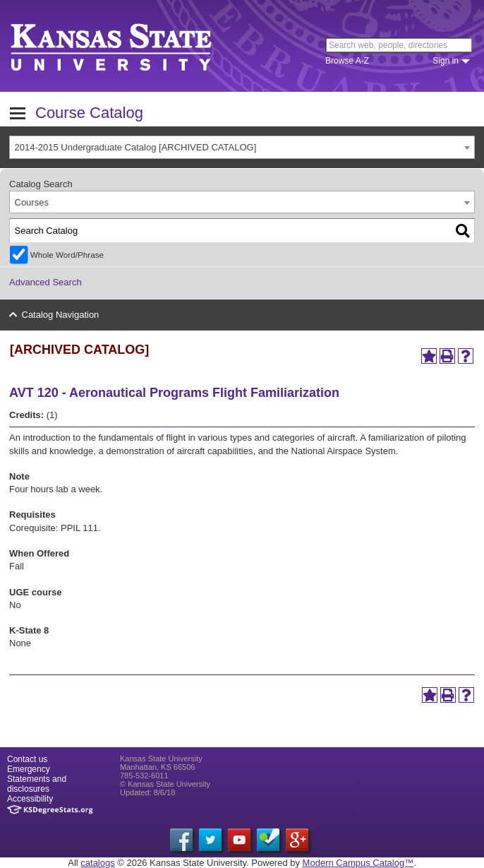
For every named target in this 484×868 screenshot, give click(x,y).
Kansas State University (129, 46)
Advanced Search (46, 282)
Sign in (446, 61)
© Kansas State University (165, 784)
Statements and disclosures (37, 784)
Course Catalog (89, 113)
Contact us (27, 759)
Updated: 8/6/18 (147, 792)
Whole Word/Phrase (67, 255)
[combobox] (242, 147)
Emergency (29, 769)
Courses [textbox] (32, 202)
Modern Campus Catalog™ (358, 863)
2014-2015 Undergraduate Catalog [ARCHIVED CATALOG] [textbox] (136, 147)
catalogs (97, 863)
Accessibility (30, 799)
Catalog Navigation (61, 315)
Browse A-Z (347, 61)
